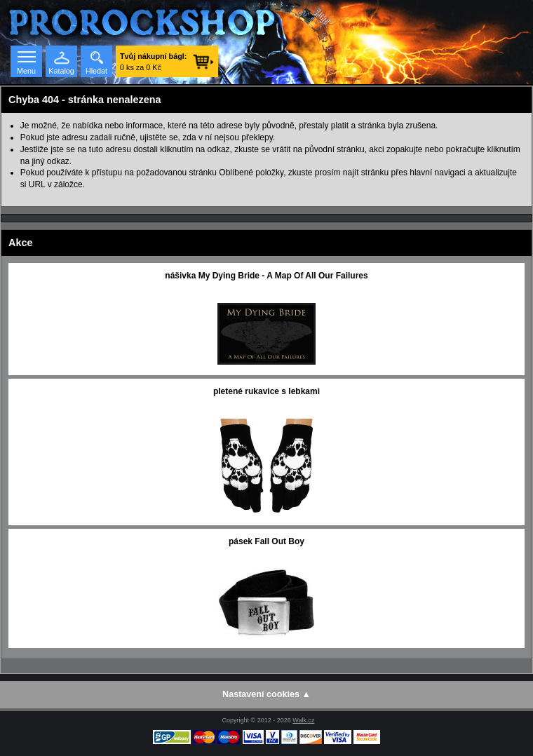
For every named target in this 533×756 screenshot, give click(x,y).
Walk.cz (303, 720)
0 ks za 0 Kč (153, 62)
